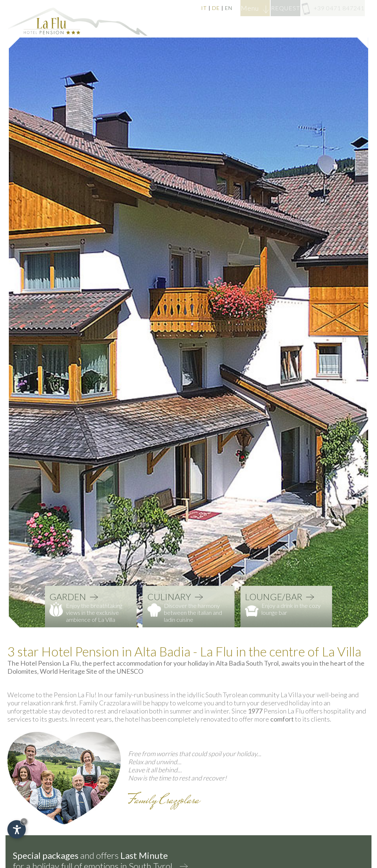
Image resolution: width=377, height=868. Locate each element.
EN (187, 8)
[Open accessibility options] (17, 829)
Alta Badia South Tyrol (247, 663)
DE (174, 8)
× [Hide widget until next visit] (24, 821)
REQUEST (265, 8)
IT (162, 8)
